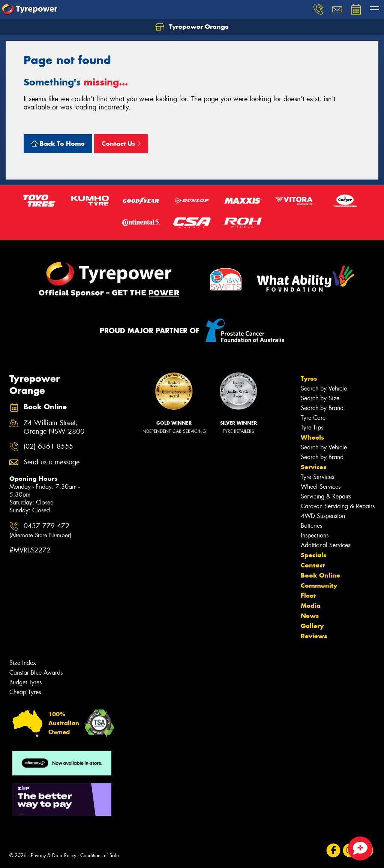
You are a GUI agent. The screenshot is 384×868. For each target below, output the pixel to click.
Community (319, 585)
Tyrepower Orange (192, 27)
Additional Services (325, 545)
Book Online (320, 575)
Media (311, 606)
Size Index (23, 663)
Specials (313, 555)
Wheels (312, 437)
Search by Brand (322, 408)
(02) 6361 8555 (48, 447)
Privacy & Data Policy (53, 855)
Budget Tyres (25, 682)
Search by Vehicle (324, 388)
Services (313, 467)
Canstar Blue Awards (36, 673)
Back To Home (58, 144)
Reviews (314, 636)
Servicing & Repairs (326, 496)
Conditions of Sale (100, 855)
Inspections (315, 535)
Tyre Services (317, 477)
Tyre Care (313, 418)
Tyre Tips (312, 427)
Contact (313, 565)
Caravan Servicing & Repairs (338, 506)
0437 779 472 (40, 530)
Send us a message (52, 462)
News (310, 616)
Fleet (308, 596)
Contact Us (121, 144)
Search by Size (320, 398)
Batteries (311, 526)
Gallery (312, 626)
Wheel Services (321, 487)
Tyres (309, 379)
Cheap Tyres (25, 692)
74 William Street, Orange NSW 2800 (54, 427)
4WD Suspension (323, 516)
